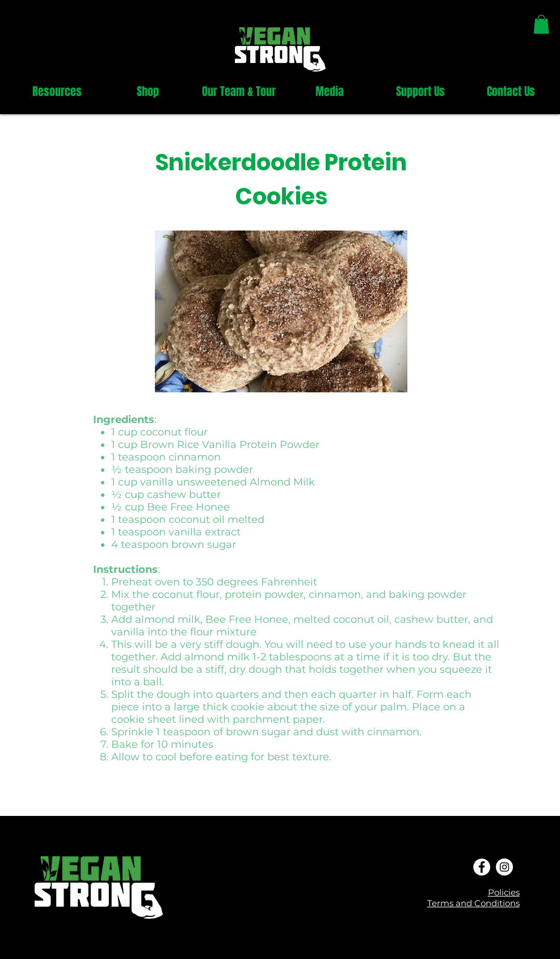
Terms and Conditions (473, 903)
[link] (541, 24)
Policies (504, 892)
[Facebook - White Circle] (482, 867)
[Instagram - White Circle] (504, 867)
